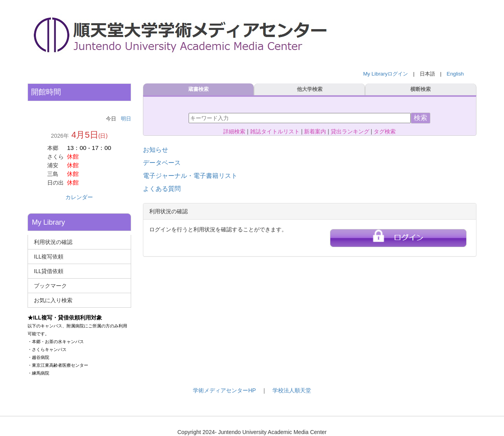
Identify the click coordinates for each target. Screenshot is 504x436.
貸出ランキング (350, 131)
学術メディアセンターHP (224, 390)
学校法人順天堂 (292, 390)
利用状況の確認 (53, 242)
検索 (421, 118)
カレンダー (79, 197)
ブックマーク (50, 286)
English (455, 74)
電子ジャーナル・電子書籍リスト (190, 176)
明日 (126, 119)
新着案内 (315, 131)
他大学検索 (310, 89)
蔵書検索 (198, 89)
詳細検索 (234, 131)
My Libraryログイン (385, 74)
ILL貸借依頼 (49, 271)
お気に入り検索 (53, 300)
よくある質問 (162, 189)
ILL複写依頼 (49, 257)
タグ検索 (385, 131)
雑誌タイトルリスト (275, 131)
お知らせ (156, 150)
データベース (162, 163)
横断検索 (421, 89)
